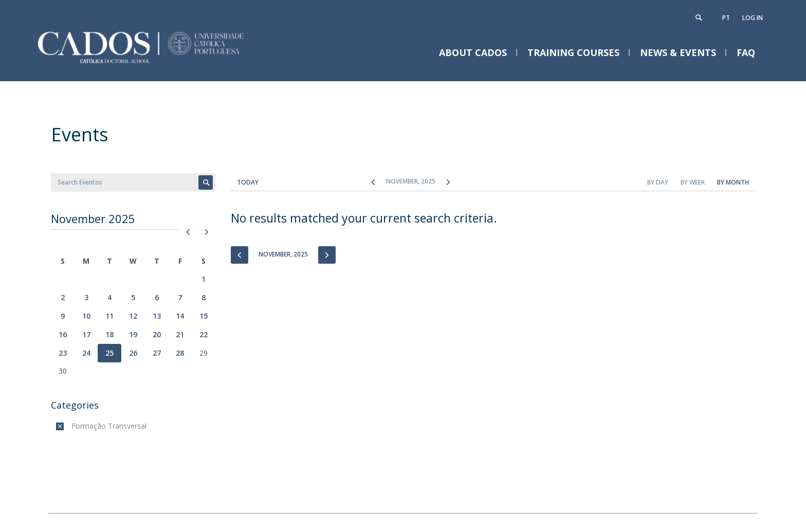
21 (180, 334)
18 (109, 334)
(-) (74, 426)
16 (63, 334)
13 (157, 316)
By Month (733, 182)
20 (157, 334)
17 (86, 334)
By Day (658, 182)
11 (109, 316)
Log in (753, 18)
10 (86, 316)
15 (204, 316)
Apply (206, 182)
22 (204, 334)
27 (157, 353)
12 (133, 316)
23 (63, 353)
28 (180, 353)
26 (133, 353)
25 (109, 353)
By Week (693, 182)
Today (248, 182)
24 (86, 353)
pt (726, 18)
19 (133, 334)
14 (180, 316)
